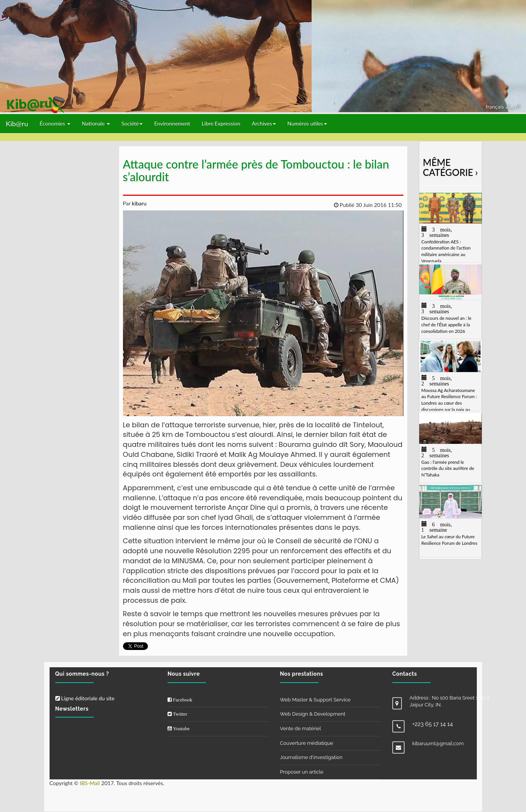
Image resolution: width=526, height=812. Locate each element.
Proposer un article (302, 772)
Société (132, 123)
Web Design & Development (313, 714)
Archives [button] (264, 123)
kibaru (138, 203)
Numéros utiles (307, 123)
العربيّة (513, 107)
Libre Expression (221, 123)
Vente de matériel (301, 728)
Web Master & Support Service (315, 700)
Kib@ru (17, 124)
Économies (55, 123)
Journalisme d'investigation (311, 757)
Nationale (96, 123)
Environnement (172, 123)
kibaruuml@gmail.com (438, 743)
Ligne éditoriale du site (85, 698)
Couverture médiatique (307, 743)
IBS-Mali (90, 783)
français (495, 107)
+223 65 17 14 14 (433, 724)
